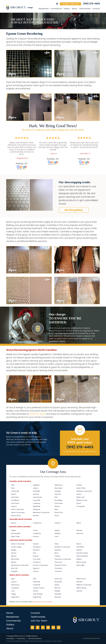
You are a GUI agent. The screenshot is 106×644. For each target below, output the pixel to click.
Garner (36, 591)
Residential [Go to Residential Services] (44, 9)
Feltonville (37, 582)
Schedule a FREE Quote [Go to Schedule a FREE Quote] (70, 4)
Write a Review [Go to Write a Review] (57, 4)
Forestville (37, 585)
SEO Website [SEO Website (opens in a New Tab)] (86, 638)
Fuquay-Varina (39, 588)
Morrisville (58, 582)
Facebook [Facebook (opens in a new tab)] (38, 627)
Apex (13, 579)
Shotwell (58, 597)
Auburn (14, 582)
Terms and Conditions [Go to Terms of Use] (35, 639)
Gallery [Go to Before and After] (67, 9)
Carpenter (15, 588)
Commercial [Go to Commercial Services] (56, 9)
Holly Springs (38, 594)
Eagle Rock (15, 597)
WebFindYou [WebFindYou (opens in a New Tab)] (96, 638)
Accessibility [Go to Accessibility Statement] (10, 639)
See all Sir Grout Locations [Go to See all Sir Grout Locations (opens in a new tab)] (43, 602)
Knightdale (37, 597)
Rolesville (58, 594)
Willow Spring (81, 588)
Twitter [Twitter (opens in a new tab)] (43, 627)
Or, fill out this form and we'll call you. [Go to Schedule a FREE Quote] (80, 451)
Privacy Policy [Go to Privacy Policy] (21, 639)
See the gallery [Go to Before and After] (74, 210)
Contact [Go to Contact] (96, 9)
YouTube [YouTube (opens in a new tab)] (48, 627)
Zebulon (79, 591)
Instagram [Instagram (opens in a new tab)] (32, 627)
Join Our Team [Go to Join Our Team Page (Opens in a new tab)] (39, 621)
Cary (13, 591)
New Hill (57, 588)
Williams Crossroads (84, 585)
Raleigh (57, 591)
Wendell (79, 582)
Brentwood (15, 585)
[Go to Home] (21, 7)
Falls (35, 579)
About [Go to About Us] (74, 9)
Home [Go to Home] (10, 613)
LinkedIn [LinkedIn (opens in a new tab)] (53, 627)
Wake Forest (81, 579)
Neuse (57, 585)
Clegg (13, 594)
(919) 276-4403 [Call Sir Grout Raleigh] (91, 4)
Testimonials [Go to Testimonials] (85, 9)
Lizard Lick (58, 579)
